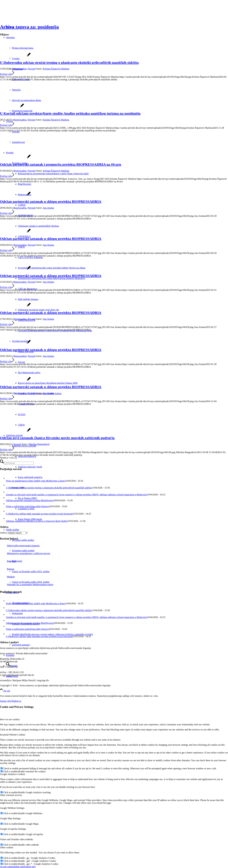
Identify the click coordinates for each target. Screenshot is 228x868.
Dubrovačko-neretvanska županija (20, 546)
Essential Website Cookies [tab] (13, 735)
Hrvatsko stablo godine (23, 540)
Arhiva (3, 533)
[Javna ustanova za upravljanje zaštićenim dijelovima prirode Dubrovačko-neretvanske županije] (22, 14)
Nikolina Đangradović (39, 444)
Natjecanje (17, 561)
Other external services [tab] (11, 795)
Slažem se (16, 701)
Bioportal (8, 561)
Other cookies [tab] (7, 847)
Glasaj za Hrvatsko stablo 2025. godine (31, 571)
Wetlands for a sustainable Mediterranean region (27, 584)
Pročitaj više (7, 74)
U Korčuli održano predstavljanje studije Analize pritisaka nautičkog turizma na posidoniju (70, 113)
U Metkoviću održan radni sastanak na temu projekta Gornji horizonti (39, 514)
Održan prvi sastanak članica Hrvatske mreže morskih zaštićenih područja (57, 438)
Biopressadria (20, 69)
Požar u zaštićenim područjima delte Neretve (27, 506)
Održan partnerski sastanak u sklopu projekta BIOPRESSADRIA (51, 201)
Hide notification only (25, 867)
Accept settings (7, 867)
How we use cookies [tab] (10, 719)
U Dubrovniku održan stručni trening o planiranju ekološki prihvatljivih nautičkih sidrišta (69, 63)
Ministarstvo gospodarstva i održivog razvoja (25, 553)
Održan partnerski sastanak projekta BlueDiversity (30, 500)
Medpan (7, 577)
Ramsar (7, 569)
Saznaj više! (6, 701)
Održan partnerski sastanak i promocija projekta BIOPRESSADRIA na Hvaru (61, 164)
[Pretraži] (21, 463)
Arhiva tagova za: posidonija (29, 27)
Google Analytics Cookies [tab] (13, 774)
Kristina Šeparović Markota (56, 69)
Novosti (31, 69)
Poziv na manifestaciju (35, 481)
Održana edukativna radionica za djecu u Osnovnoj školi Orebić (37, 521)
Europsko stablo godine (23, 551)
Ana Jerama (48, 208)
